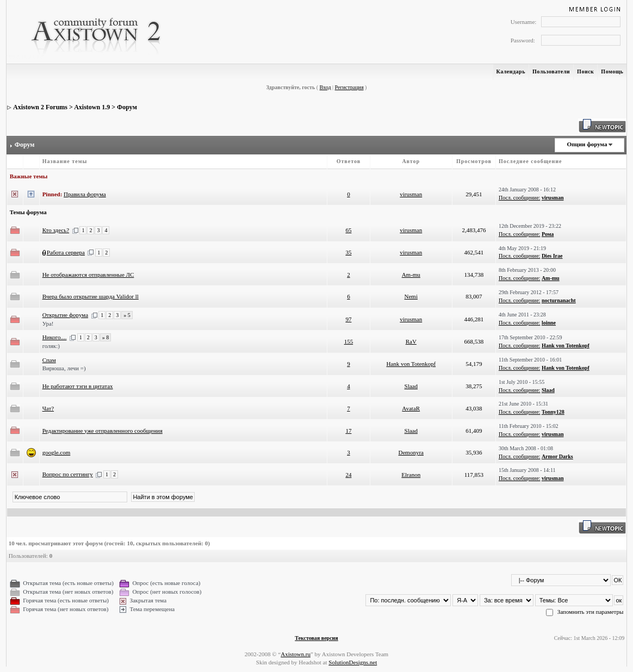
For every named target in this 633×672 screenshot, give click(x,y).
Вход (325, 87)
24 (348, 475)
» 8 (106, 337)
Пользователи (551, 71)
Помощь (612, 71)
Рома (548, 234)
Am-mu (411, 275)
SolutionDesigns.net (353, 662)
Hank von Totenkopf (566, 346)
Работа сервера (66, 252)
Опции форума (587, 144)
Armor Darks (557, 456)
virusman (411, 194)
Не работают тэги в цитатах (78, 386)
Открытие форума (65, 315)
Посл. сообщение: (519, 198)
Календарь (511, 71)
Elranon (411, 475)
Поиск (585, 71)
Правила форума (85, 194)
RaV (411, 341)
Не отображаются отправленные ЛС (88, 275)
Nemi (411, 296)
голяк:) (51, 346)
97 (348, 319)
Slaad (411, 386)
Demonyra (411, 452)
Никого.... (55, 337)
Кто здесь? (56, 230)
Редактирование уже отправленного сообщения (103, 431)
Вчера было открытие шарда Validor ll (91, 296)
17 (348, 431)
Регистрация (349, 87)
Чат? (48, 408)
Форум (127, 107)
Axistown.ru (296, 654)
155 (349, 341)
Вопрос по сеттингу (68, 474)
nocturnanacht (559, 300)
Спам (49, 360)
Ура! (48, 323)
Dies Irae (552, 256)
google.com (57, 452)
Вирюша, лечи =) (64, 368)
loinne (549, 323)
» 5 (127, 315)
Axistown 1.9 (92, 107)
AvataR (411, 408)
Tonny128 (553, 412)
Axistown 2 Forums (40, 107)
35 (348, 252)
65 (348, 230)
